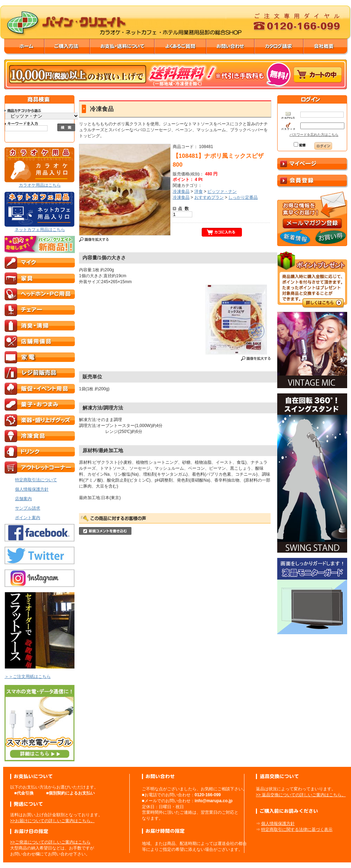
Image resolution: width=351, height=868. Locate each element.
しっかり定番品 (243, 197)
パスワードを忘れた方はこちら (314, 135)
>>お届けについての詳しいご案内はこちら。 (52, 821)
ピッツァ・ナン (222, 191)
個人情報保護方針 (278, 824)
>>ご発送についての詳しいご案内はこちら (50, 842)
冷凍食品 (181, 191)
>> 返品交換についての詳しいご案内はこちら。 (301, 795)
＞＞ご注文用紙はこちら (28, 677)
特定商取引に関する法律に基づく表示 (297, 829)
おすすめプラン (209, 197)
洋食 (199, 191)
